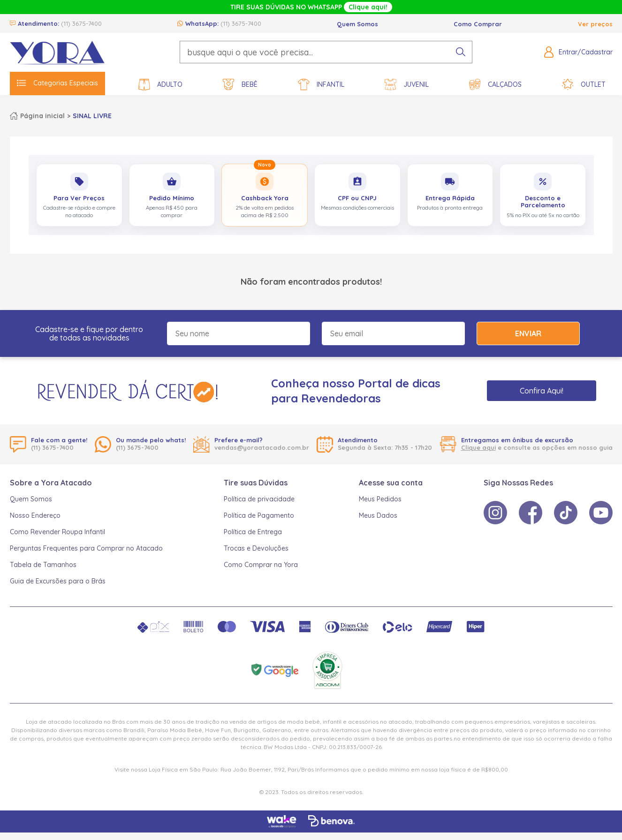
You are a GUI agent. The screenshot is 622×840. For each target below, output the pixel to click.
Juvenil (407, 85)
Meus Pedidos (380, 499)
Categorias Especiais (57, 83)
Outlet (584, 85)
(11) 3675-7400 (81, 23)
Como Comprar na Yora (261, 565)
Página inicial (42, 116)
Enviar (528, 333)
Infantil (321, 85)
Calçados (495, 85)
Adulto (160, 85)
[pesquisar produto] (461, 52)
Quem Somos (357, 24)
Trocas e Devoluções (256, 548)
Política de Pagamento (259, 515)
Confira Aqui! (542, 391)
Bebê (240, 85)
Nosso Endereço (35, 515)
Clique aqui (478, 447)
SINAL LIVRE (92, 116)
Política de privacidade (259, 499)
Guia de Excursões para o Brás (58, 581)
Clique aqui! (368, 7)
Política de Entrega (253, 532)
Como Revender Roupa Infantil (57, 532)
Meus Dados (378, 515)
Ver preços (595, 24)
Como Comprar (478, 24)
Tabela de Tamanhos (43, 565)
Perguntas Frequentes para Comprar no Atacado (86, 548)
